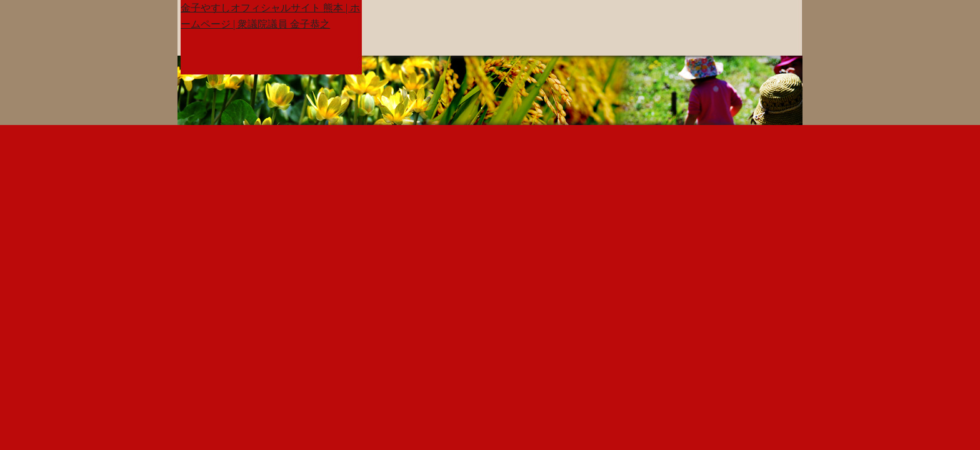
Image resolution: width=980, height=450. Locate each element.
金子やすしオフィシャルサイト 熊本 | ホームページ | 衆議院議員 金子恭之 (270, 16)
